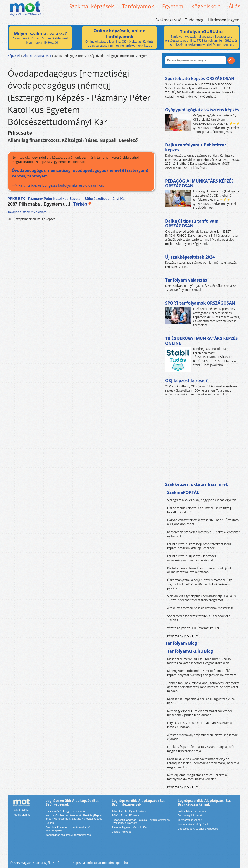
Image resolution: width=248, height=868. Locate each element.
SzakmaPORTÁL (183, 492)
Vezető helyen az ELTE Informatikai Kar (193, 628)
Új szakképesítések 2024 (190, 257)
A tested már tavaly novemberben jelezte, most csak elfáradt (202, 737)
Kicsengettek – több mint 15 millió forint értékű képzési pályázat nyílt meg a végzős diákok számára (202, 673)
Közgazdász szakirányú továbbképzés (68, 835)
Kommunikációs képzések (193, 824)
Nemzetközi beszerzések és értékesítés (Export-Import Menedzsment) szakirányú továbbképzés (74, 817)
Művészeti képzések (190, 820)
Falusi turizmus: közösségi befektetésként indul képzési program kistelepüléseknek (199, 546)
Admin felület (22, 810)
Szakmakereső (168, 20)
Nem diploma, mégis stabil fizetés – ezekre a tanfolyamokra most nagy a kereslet (197, 777)
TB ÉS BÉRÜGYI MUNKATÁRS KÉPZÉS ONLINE (201, 341)
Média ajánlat (22, 815)
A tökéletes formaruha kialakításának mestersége (200, 608)
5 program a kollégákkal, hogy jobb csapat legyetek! (202, 500)
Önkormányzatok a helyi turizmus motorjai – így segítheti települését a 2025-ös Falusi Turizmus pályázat (199, 584)
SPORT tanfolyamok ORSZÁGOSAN (200, 303)
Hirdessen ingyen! (224, 20)
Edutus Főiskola (121, 832)
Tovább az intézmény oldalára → (29, 212)
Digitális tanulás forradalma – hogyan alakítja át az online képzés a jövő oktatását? (201, 570)
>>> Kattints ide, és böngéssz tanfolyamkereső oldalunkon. (81, 178)
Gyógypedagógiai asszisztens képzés (202, 110)
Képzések (14, 56)
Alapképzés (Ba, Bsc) (37, 56)
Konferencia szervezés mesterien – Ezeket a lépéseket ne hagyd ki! (203, 534)
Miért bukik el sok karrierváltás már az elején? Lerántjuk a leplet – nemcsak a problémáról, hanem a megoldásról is (203, 763)
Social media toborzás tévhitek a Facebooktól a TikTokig (199, 618)
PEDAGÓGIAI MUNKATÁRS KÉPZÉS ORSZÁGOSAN (199, 183)
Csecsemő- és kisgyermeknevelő (65, 811)
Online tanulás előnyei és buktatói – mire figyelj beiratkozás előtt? (199, 510)
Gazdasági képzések (190, 815)
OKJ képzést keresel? (186, 380)
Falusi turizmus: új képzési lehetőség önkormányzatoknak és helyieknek (192, 558)
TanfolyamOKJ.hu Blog (190, 651)
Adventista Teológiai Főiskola (129, 811)
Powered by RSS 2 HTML (183, 636)
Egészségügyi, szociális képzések (198, 829)
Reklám (50, 823)
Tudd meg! (195, 20)
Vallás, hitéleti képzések (192, 811)
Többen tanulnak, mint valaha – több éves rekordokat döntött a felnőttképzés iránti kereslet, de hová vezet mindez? (203, 687)
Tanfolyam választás (186, 280)
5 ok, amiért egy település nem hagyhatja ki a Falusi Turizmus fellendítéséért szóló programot (202, 598)
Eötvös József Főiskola (125, 815)
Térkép (82, 204)
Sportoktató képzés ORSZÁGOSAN (200, 79)
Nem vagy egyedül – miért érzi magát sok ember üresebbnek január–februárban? (200, 713)
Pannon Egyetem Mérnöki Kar (129, 827)
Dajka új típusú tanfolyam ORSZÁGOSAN (192, 223)
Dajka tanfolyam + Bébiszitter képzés (196, 147)
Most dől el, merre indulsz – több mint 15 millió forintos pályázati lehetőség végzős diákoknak (199, 661)
